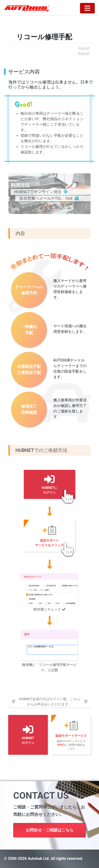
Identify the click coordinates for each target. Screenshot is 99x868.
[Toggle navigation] (87, 8)
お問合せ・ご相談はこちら (50, 830)
